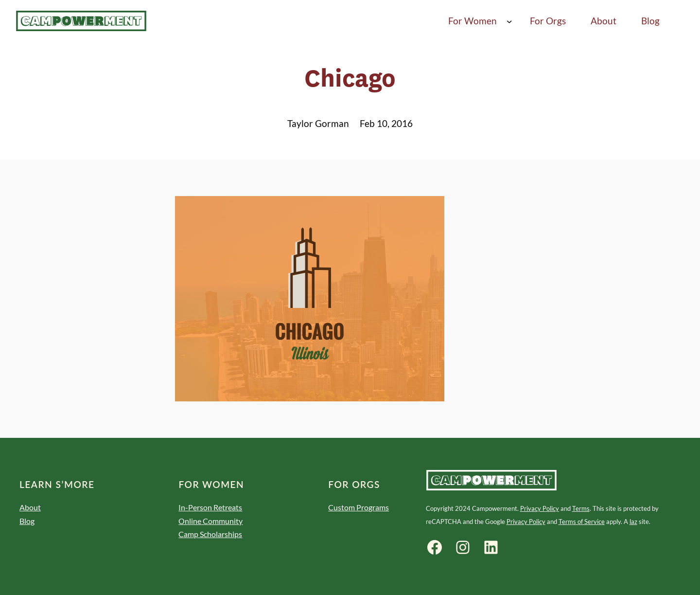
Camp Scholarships (210, 534)
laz (633, 522)
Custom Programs (359, 507)
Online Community (210, 521)
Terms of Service (582, 522)
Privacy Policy (540, 508)
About (30, 507)
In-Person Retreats (210, 507)
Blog (27, 521)
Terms (581, 508)
